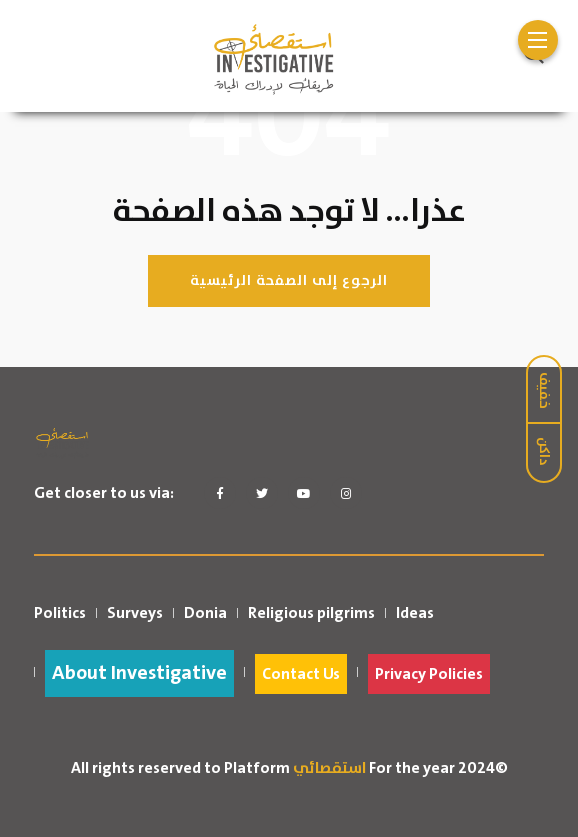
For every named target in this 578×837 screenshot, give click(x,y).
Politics (60, 613)
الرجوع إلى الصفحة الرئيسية (289, 281)
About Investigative (139, 673)
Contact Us (301, 674)
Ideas (415, 613)
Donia (205, 613)
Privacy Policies (429, 674)
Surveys (135, 613)
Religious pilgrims (311, 613)
